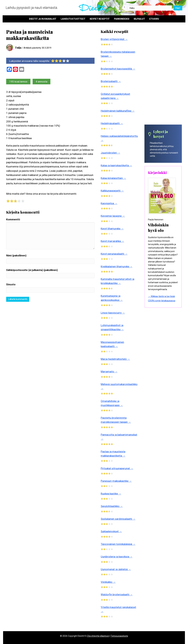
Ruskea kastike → (111, 494)
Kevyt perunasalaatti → (114, 254)
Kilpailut (139, 19)
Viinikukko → (108, 582)
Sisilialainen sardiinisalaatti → (118, 519)
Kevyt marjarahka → (112, 241)
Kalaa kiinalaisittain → (113, 178)
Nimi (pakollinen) (16, 255)
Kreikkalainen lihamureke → (117, 266)
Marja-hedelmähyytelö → (115, 359)
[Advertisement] (163, 77)
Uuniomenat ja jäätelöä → (116, 569)
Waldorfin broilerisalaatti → (117, 594)
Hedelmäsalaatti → (112, 123)
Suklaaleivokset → (111, 531)
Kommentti (13, 219)
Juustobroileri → (110, 153)
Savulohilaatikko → (112, 506)
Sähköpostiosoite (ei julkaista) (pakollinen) (32, 270)
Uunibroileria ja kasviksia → (117, 557)
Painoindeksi (122, 19)
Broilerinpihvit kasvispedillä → (118, 69)
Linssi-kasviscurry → (113, 313)
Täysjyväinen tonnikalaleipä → (118, 544)
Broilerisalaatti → (111, 81)
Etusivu (154, 19)
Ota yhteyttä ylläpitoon (98, 636)
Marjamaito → (109, 372)
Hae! (177, 8)
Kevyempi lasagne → (113, 216)
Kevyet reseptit (100, 19)
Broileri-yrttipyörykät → (114, 39)
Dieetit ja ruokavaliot (43, 19)
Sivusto (11, 284)
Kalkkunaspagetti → (112, 191)
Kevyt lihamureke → (112, 229)
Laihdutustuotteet (73, 19)
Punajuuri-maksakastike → (116, 481)
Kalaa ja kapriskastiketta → (116, 165)
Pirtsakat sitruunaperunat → (117, 468)
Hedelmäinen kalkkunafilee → (118, 111)
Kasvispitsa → (109, 203)
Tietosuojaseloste (119, 636)
